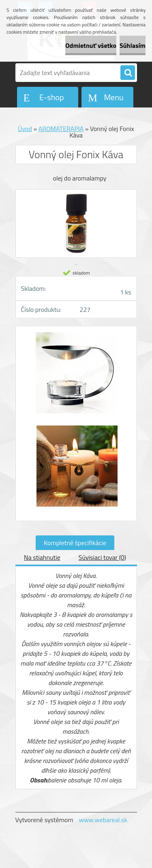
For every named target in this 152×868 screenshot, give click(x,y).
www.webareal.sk (103, 820)
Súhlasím (133, 45)
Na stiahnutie (42, 557)
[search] (128, 73)
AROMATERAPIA (61, 129)
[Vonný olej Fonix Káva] (76, 377)
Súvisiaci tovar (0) (102, 557)
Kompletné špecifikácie (75, 543)
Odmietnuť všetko (91, 45)
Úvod (25, 129)
